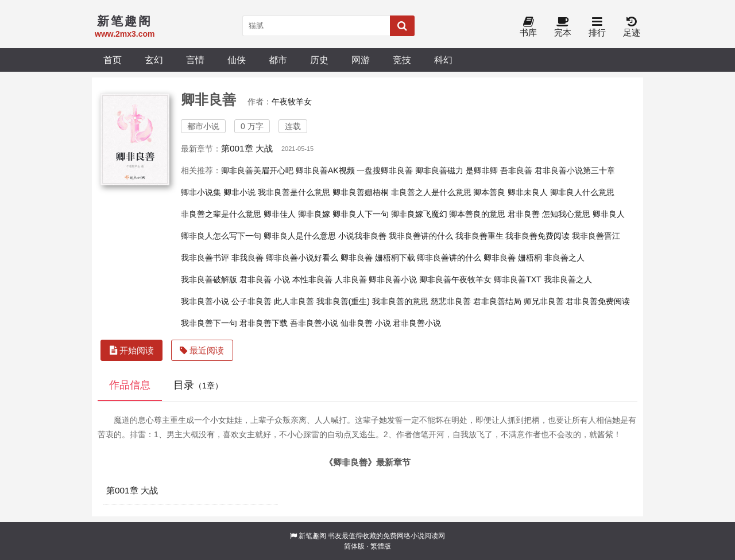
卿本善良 (489, 192)
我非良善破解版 (209, 279)
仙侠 (237, 60)
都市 (278, 60)
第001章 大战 (247, 148)
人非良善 (351, 279)
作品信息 (130, 385)
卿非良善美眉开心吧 (257, 170)
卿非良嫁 (314, 214)
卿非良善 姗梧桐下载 (378, 258)
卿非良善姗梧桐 (361, 192)
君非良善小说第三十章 (575, 170)
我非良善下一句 (209, 323)
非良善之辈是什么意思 (221, 214)
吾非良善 (516, 170)
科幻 (443, 60)
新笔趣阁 (312, 536)
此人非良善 (294, 301)
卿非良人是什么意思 (300, 236)
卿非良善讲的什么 (449, 258)
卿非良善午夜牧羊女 (455, 279)
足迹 (632, 27)
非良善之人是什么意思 (431, 192)
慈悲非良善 (451, 301)
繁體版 (381, 546)
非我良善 (247, 258)
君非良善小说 (417, 323)
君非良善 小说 (265, 279)
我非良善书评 (205, 258)
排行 (597, 27)
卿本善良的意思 (477, 214)
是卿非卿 (482, 170)
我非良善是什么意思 (294, 192)
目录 (198, 385)
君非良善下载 (264, 323)
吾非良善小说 (314, 323)
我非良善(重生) (343, 301)
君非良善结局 (497, 301)
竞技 (402, 60)
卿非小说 (239, 192)
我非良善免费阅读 (537, 236)
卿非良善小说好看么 (302, 258)
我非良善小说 (205, 301)
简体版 (354, 546)
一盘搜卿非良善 (385, 170)
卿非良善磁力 (439, 170)
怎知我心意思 (566, 214)
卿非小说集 (201, 192)
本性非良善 (312, 279)
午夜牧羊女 (292, 102)
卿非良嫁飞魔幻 (419, 214)
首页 (113, 60)
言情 (195, 60)
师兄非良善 (544, 301)
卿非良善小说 (393, 279)
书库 (528, 27)
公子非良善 (252, 301)
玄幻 (154, 60)
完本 (563, 27)
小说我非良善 (362, 236)
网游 (361, 60)
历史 (319, 60)
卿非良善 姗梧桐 (513, 258)
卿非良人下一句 (361, 214)
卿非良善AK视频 (325, 170)
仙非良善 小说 (366, 323)
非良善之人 (564, 258)
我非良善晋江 (596, 236)
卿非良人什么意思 (582, 192)
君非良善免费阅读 (598, 301)
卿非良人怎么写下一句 (221, 236)
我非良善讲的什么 (421, 236)
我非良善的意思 (400, 301)
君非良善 (524, 214)
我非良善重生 (479, 236)
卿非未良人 (528, 192)
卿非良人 (609, 214)
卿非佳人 (280, 214)
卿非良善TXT (517, 279)
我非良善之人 (568, 279)
